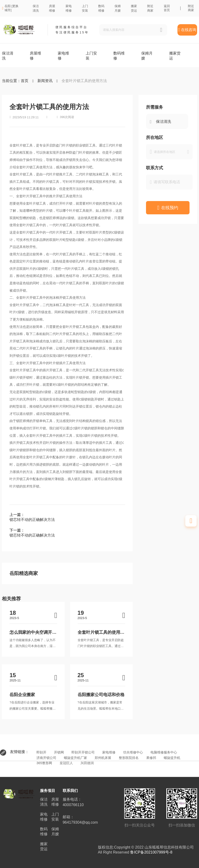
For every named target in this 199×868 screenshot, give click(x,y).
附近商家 (191, 8)
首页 (25, 81)
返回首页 (167, 8)
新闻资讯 (45, 81)
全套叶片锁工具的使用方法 (84, 81)
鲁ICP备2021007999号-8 (151, 852)
